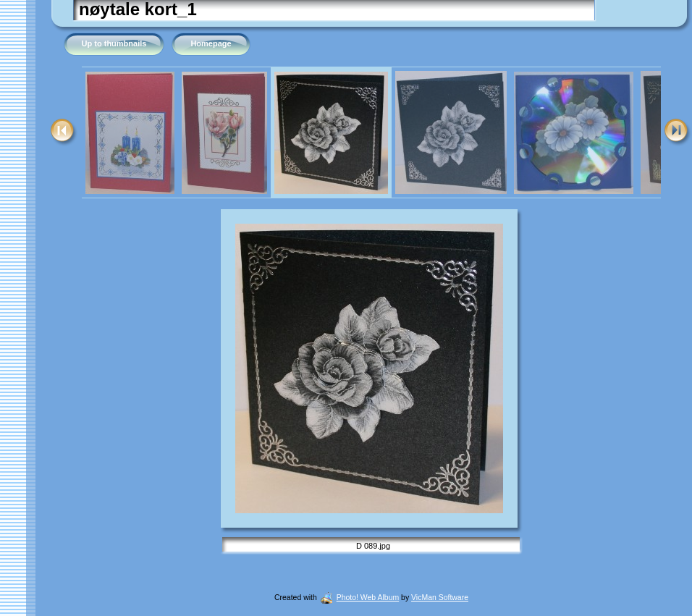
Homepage (211, 43)
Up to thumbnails (114, 43)
